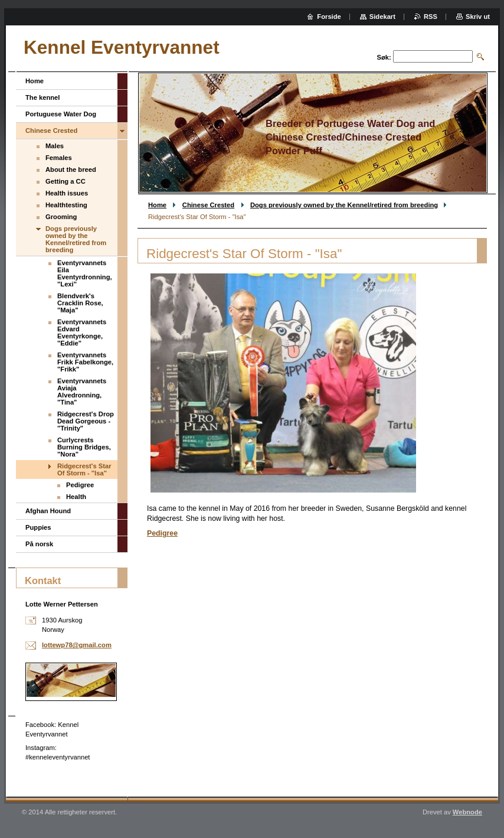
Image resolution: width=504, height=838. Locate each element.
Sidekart (382, 17)
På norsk (39, 544)
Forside (329, 17)
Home (157, 205)
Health (76, 497)
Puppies (38, 527)
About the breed (71, 169)
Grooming (61, 217)
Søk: (384, 57)
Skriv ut (478, 17)
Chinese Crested (208, 205)
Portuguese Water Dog (61, 114)
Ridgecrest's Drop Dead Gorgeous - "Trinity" (86, 421)
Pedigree (162, 533)
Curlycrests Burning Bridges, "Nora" (84, 447)
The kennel (42, 97)
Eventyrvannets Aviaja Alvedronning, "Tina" (82, 392)
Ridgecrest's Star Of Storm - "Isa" (84, 469)
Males (55, 146)
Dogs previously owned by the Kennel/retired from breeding (344, 205)
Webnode (467, 812)
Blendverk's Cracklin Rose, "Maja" (80, 303)
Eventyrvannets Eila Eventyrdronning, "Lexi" (85, 273)
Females (59, 158)
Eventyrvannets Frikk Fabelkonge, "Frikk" (85, 362)
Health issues (67, 193)
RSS (431, 17)
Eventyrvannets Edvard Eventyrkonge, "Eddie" (82, 332)
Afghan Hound (48, 511)
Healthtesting (66, 205)
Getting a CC (66, 181)
